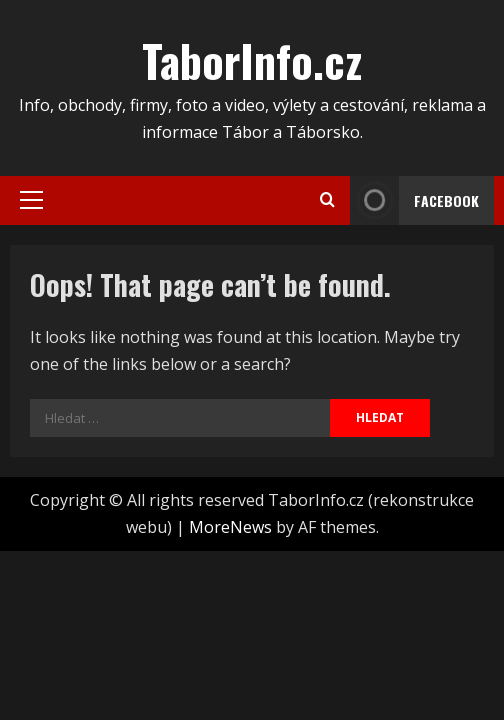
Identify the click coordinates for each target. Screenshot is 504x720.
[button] (31, 200)
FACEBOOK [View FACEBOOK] (414, 200)
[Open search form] (327, 200)
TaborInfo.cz (252, 60)
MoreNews (230, 527)
